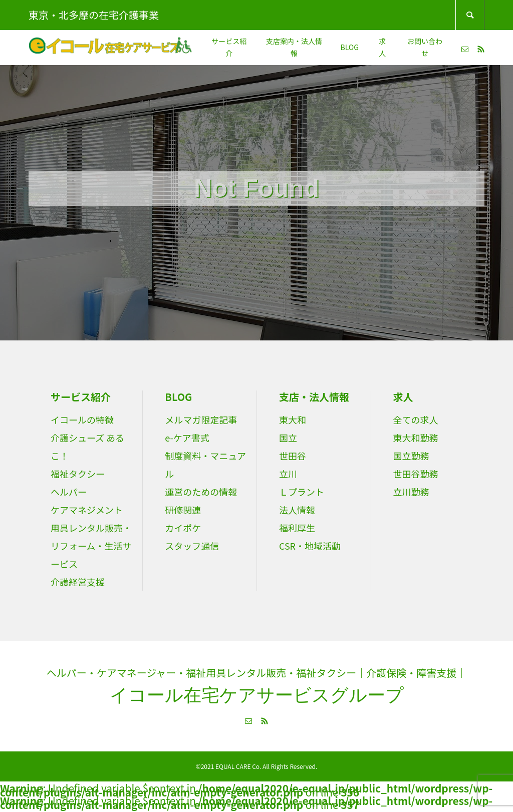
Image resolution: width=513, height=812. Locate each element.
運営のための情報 (201, 492)
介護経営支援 (78, 582)
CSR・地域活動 (310, 546)
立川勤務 (411, 492)
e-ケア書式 (187, 438)
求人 (382, 47)
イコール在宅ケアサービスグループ (257, 695)
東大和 (293, 420)
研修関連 (183, 510)
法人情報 (297, 510)
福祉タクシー (78, 474)
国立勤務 (411, 456)
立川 (288, 474)
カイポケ (183, 528)
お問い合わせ (425, 47)
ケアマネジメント (87, 510)
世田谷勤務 (416, 474)
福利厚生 (297, 528)
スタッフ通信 (192, 546)
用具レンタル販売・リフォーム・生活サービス (91, 546)
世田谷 (293, 456)
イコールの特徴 (82, 420)
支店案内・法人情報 (294, 47)
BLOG (349, 47)
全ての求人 (416, 420)
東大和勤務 (416, 438)
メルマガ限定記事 (201, 420)
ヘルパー (69, 492)
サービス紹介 (229, 47)
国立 (288, 438)
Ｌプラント (302, 492)
